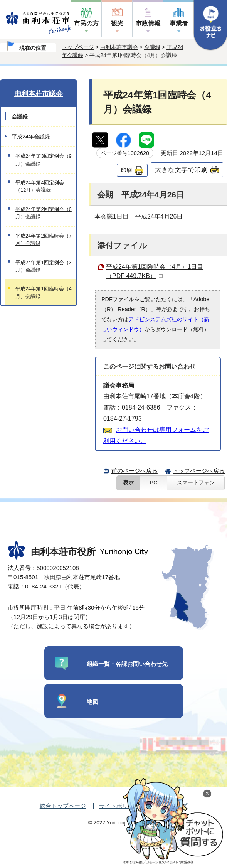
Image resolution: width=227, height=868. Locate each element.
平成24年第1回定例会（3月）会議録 (44, 266)
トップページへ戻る (199, 471)
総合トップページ (63, 806)
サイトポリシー (119, 806)
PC (154, 483)
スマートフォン (196, 483)
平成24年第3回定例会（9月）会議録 (44, 160)
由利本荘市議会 (119, 47)
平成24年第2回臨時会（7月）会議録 (44, 239)
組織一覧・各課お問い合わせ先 (127, 664)
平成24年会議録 (31, 137)
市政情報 (148, 23)
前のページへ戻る (135, 471)
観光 (117, 23)
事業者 (179, 23)
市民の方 (86, 23)
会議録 (152, 47)
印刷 (126, 170)
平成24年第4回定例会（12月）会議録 (40, 186)
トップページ (78, 47)
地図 (92, 702)
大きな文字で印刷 (181, 170)
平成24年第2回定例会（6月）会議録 (44, 213)
